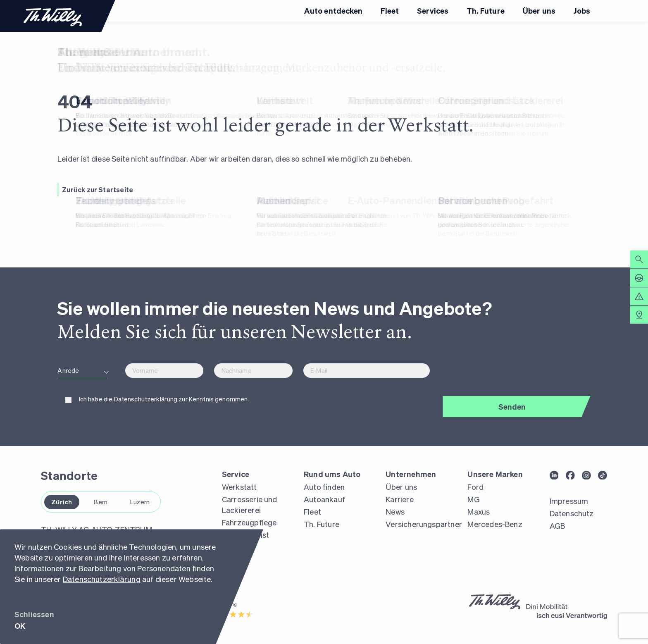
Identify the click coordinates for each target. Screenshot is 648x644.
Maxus (479, 512)
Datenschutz (572, 513)
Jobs (582, 11)
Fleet (390, 11)
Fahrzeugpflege (249, 522)
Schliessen (34, 614)
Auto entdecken (333, 11)
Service (236, 474)
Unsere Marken (495, 474)
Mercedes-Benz (495, 524)
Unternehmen (411, 474)
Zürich (62, 502)
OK (20, 626)
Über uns (539, 11)
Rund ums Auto (332, 474)
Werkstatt (239, 487)
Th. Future (486, 11)
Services (433, 11)
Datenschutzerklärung (102, 579)
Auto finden (324, 487)
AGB (557, 526)
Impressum (569, 501)
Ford (475, 487)
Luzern (140, 502)
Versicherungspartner (424, 524)
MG (473, 499)
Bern (101, 502)
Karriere (399, 499)
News (395, 512)
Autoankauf (324, 499)
